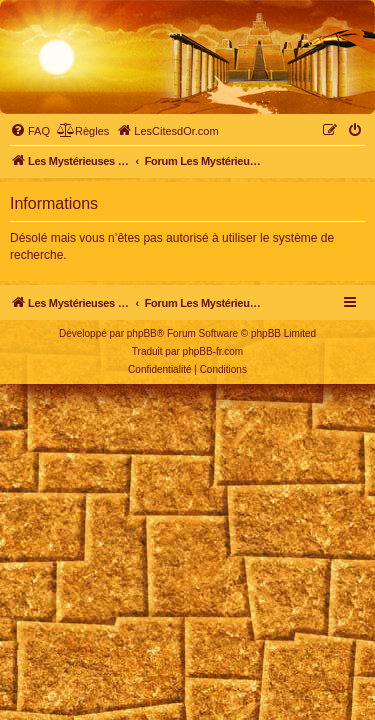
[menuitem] (30, 131)
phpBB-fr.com (213, 351)
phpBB (142, 333)
